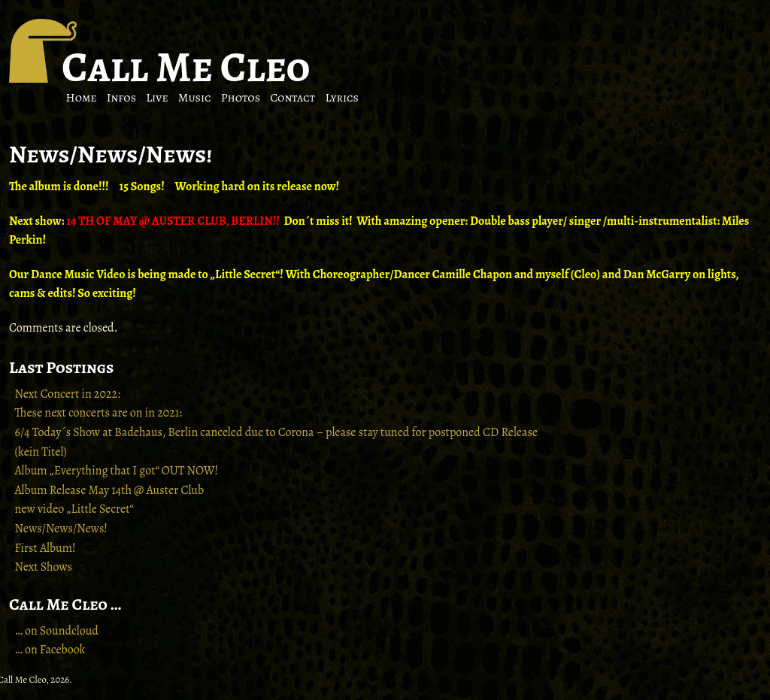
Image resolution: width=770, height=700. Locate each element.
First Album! (45, 548)
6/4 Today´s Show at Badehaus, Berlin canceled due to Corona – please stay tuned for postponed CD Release (276, 432)
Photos (241, 98)
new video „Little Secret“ (74, 509)
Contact (293, 98)
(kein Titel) (41, 452)
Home (82, 98)
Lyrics (342, 98)
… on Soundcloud (57, 631)
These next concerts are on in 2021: (99, 413)
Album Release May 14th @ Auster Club (110, 490)
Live (157, 98)
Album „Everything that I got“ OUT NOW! (117, 471)
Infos (121, 98)
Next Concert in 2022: (68, 394)
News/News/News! (61, 529)
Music (195, 98)
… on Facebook (50, 650)
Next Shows (44, 567)
